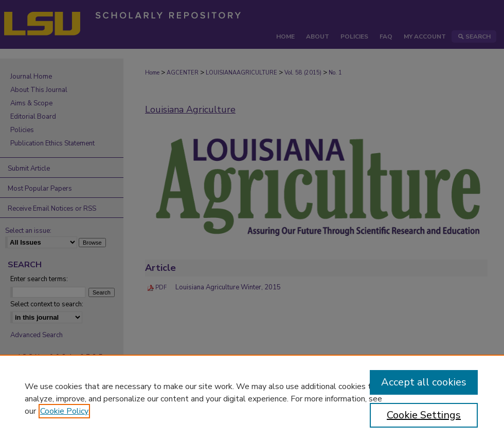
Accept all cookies (424, 382)
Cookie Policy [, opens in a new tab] (64, 411)
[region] (252, 398)
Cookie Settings (424, 415)
